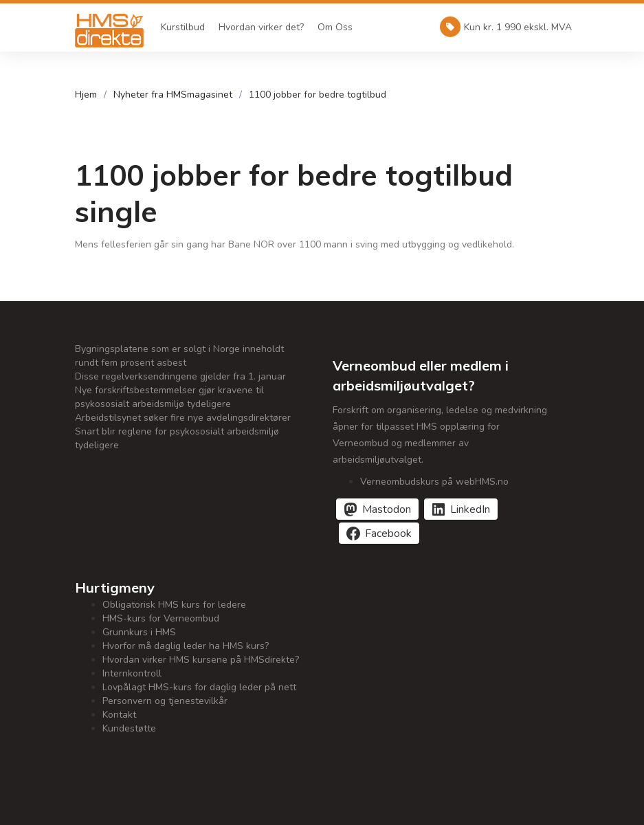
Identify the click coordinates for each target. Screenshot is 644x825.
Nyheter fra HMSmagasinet (173, 95)
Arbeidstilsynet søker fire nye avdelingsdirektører (183, 418)
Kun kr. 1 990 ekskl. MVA (506, 27)
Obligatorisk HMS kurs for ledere (174, 605)
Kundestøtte (129, 728)
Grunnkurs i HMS (139, 632)
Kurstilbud (183, 27)
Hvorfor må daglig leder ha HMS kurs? (186, 646)
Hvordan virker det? (261, 27)
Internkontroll (132, 673)
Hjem (86, 95)
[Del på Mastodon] (377, 509)
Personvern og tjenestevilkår (165, 701)
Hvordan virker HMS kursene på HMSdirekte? (201, 660)
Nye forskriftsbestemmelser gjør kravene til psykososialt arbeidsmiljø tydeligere (169, 397)
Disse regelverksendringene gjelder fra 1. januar (180, 376)
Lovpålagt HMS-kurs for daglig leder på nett (199, 687)
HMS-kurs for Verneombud (161, 618)
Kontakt (119, 715)
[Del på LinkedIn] (461, 509)
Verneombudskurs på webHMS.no (434, 482)
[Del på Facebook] (379, 533)
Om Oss (335, 27)
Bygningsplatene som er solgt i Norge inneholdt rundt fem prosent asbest (179, 356)
